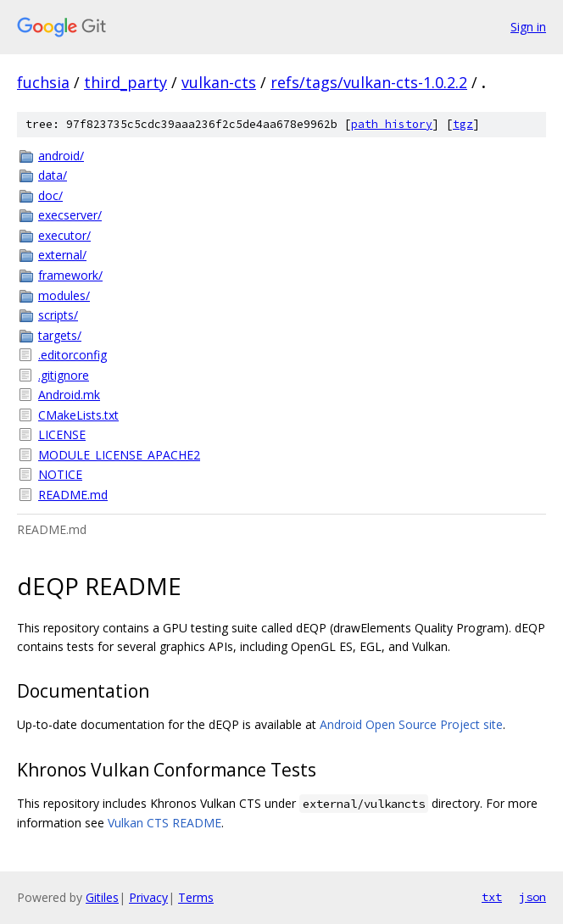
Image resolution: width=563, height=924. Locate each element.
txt (492, 897)
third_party (125, 82)
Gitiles (102, 897)
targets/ (60, 335)
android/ (61, 156)
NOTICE (60, 474)
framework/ (70, 275)
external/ (62, 255)
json (532, 897)
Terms (196, 897)
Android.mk (69, 395)
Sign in (528, 27)
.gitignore (64, 375)
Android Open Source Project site (411, 724)
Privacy (148, 897)
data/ (53, 175)
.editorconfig (72, 355)
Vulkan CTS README (164, 823)
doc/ (50, 195)
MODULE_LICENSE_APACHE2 (119, 455)
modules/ (64, 295)
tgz (463, 124)
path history (392, 124)
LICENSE (62, 434)
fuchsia (43, 82)
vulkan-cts (219, 82)
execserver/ (70, 215)
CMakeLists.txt (78, 415)
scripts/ (58, 315)
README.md (73, 495)
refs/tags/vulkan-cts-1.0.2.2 (369, 82)
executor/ (64, 235)
